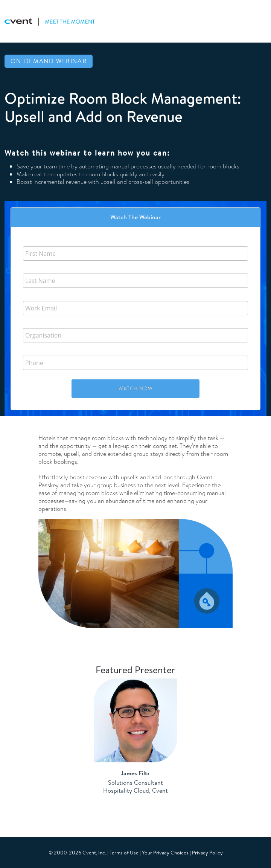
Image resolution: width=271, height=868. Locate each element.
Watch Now (136, 388)
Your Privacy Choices (165, 852)
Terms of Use (124, 852)
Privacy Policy (207, 852)
